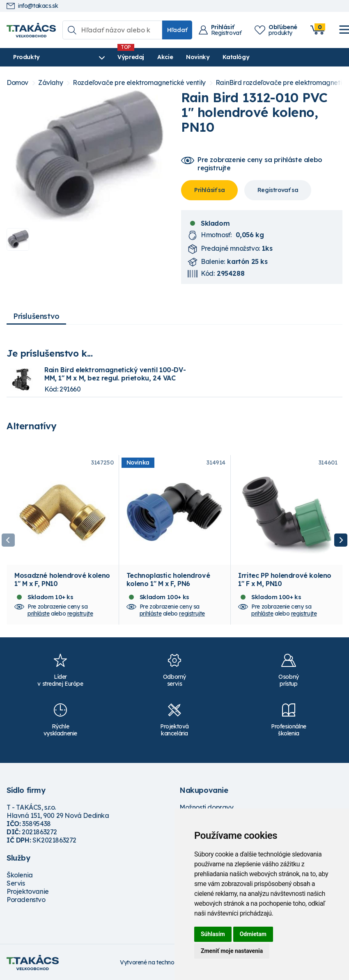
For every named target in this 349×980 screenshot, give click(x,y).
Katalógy (236, 57)
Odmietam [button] (253, 934)
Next (341, 540)
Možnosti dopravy (207, 807)
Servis (16, 883)
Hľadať (177, 30)
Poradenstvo (26, 900)
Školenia (20, 875)
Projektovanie (28, 891)
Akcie (165, 57)
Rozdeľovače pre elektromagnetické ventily (139, 83)
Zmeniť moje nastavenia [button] (232, 951)
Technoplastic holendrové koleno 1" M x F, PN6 (168, 579)
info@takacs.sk (32, 6)
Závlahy (51, 83)
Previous (8, 540)
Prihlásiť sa (209, 190)
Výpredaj (131, 57)
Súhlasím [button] (213, 934)
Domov (17, 83)
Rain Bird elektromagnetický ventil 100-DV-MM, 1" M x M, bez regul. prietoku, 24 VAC (115, 374)
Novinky (198, 57)
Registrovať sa (278, 190)
